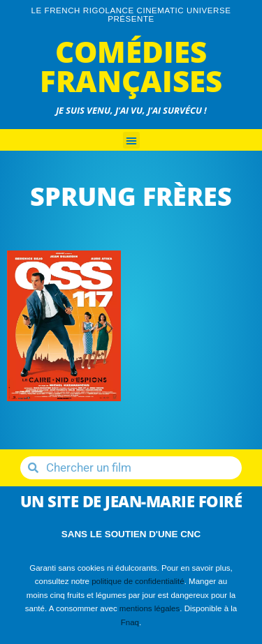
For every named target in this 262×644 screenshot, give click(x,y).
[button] (131, 140)
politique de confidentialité (138, 581)
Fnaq (130, 622)
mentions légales (150, 608)
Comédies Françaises (131, 66)
